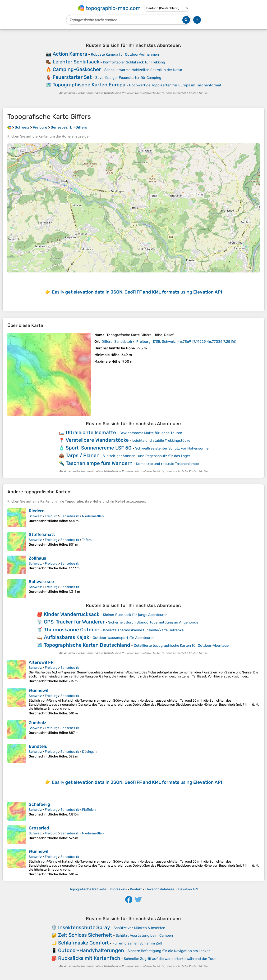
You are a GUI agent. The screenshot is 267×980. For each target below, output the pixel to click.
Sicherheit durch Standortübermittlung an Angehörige (153, 622)
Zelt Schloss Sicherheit (85, 935)
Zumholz (38, 723)
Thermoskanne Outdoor (72, 630)
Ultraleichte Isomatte (91, 432)
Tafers (87, 540)
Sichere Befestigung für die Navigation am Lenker (169, 951)
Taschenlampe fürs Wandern (99, 463)
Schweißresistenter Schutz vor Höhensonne (172, 448)
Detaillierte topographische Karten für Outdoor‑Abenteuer (182, 646)
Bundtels (38, 746)
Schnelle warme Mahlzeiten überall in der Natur (143, 70)
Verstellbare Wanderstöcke (97, 440)
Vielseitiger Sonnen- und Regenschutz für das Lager (147, 456)
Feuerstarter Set (72, 77)
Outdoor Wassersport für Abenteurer (123, 638)
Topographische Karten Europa (89, 85)
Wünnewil (39, 690)
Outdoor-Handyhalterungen (91, 950)
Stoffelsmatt (42, 535)
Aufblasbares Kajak (67, 637)
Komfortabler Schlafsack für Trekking (134, 62)
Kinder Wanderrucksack (72, 614)
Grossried (39, 828)
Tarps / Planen (83, 455)
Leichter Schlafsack (76, 62)
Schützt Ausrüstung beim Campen (144, 935)
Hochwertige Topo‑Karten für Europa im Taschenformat (175, 85)
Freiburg (51, 516)
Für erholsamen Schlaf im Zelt (137, 943)
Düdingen (89, 752)
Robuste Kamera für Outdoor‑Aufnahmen (125, 54)
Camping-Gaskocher (77, 69)
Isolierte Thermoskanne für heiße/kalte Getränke (143, 630)
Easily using (137, 292)
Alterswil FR (41, 662)
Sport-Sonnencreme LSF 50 (99, 448)
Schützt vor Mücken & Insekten (139, 928)
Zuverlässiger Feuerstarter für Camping (128, 78)
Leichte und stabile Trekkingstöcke (161, 441)
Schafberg (39, 804)
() (169, 342)
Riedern (37, 511)
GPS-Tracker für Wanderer (74, 622)
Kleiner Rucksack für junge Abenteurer (135, 615)
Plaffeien (89, 810)
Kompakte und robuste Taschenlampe (167, 464)
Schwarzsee (41, 582)
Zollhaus (37, 558)
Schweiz (35, 516)
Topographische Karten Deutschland (87, 645)
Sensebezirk (70, 516)
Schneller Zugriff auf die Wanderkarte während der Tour (170, 959)
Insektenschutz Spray (84, 927)
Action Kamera (70, 54)
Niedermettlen (93, 516)
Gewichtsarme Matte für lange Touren (151, 433)
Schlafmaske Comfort (83, 943)
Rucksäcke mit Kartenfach (89, 958)
